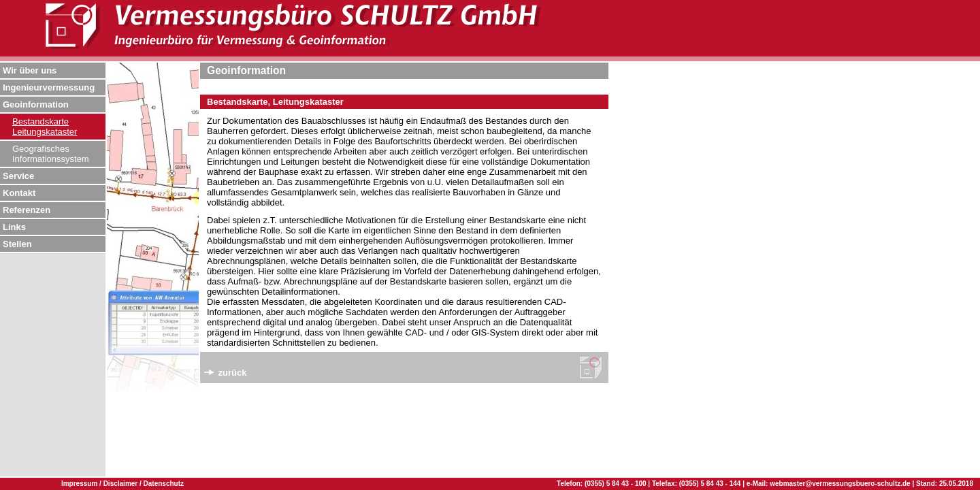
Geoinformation (36, 104)
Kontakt (19, 193)
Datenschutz (164, 484)
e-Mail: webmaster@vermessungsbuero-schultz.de (829, 484)
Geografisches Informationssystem (51, 154)
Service (18, 176)
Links (14, 227)
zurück (226, 373)
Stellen (17, 244)
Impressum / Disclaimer (100, 484)
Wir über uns (30, 70)
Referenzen (27, 210)
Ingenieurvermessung (49, 87)
